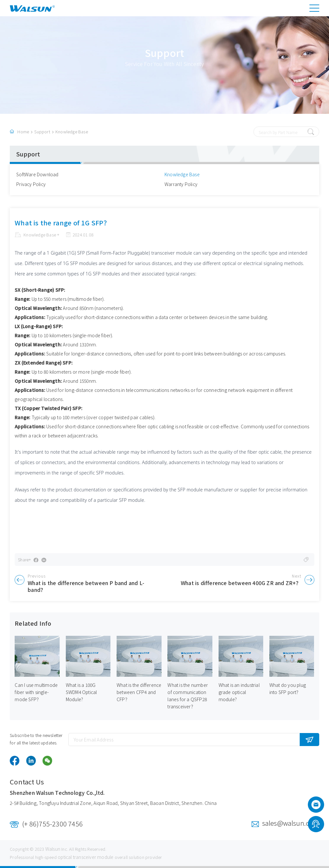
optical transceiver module (86, 857)
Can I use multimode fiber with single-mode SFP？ (36, 692)
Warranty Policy (181, 184)
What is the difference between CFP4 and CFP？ (139, 692)
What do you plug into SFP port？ (288, 689)
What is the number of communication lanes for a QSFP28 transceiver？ (188, 696)
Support (42, 132)
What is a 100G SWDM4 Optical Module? (81, 692)
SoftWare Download (37, 174)
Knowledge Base (72, 132)
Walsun (53, 849)
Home (23, 132)
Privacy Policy (31, 184)
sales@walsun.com (291, 823)
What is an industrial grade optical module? (239, 692)
